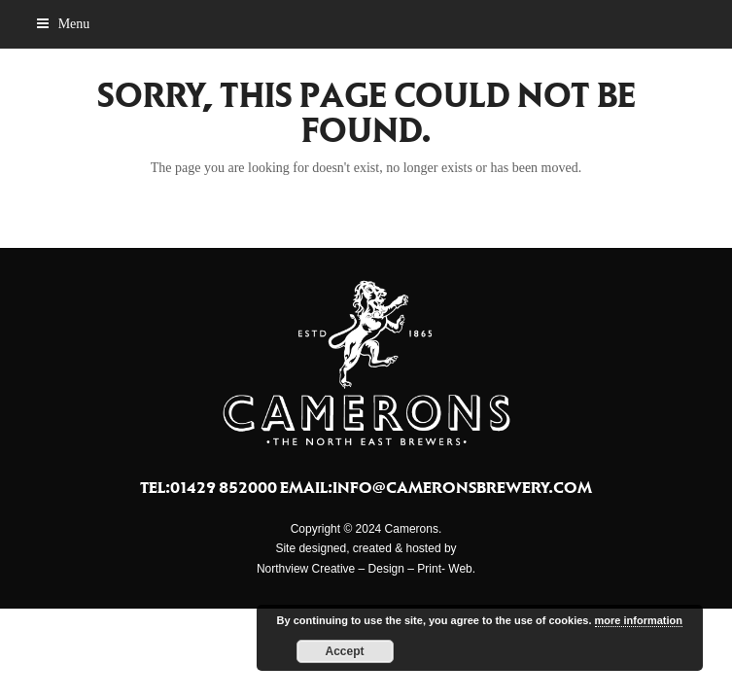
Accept (345, 651)
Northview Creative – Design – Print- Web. (366, 569)
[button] (64, 24)
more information (639, 620)
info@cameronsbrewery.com (462, 487)
